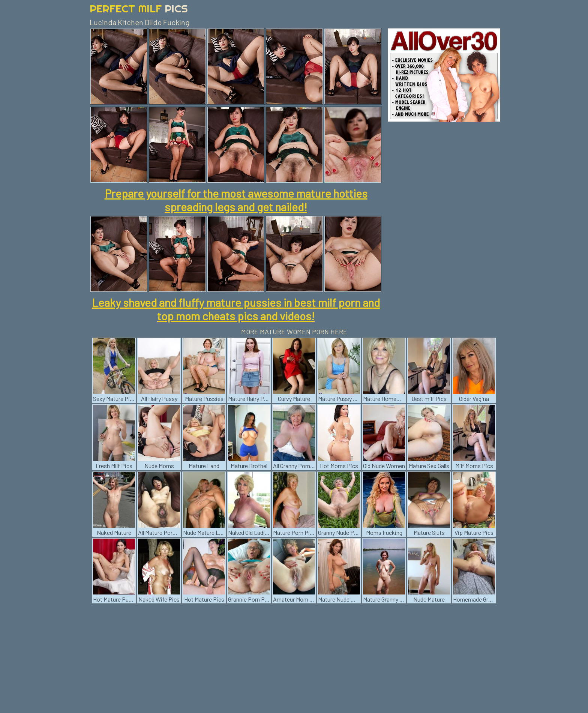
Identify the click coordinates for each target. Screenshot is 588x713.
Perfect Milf (139, 8)
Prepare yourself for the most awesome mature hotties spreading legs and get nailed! (236, 200)
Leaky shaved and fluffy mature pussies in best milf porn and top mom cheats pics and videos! (236, 309)
